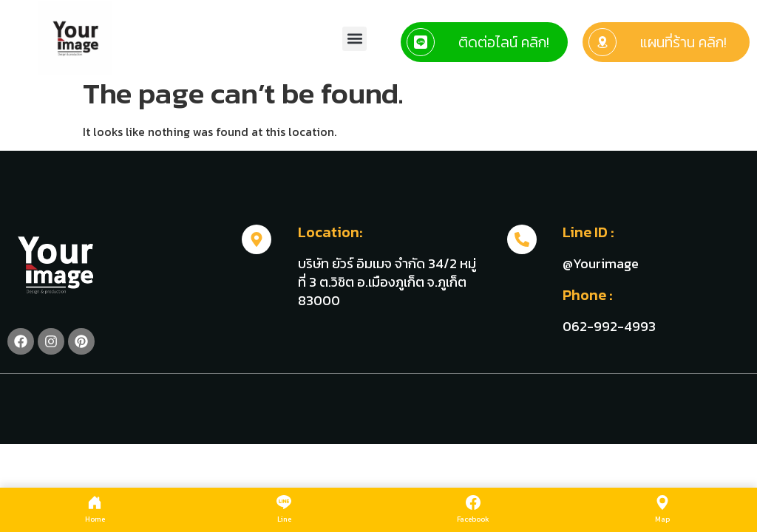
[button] (354, 39)
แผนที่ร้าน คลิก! (683, 42)
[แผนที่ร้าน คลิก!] (602, 42)
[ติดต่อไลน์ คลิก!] (421, 42)
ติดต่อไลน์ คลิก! (504, 42)
